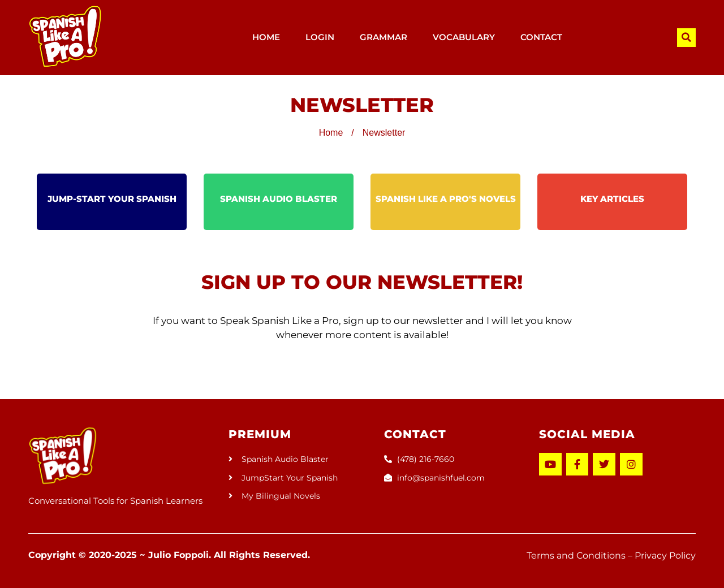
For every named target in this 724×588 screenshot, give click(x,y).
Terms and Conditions (576, 555)
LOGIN (320, 37)
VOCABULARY (464, 37)
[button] (686, 38)
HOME (266, 37)
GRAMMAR (383, 37)
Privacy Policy (665, 555)
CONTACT (541, 37)
